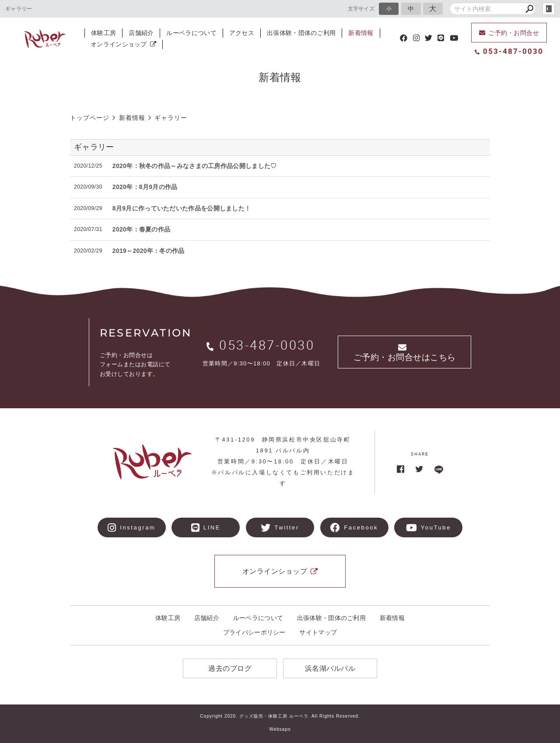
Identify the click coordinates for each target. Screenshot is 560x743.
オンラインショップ (123, 44)
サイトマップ (318, 632)
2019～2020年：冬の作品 (149, 251)
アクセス (242, 33)
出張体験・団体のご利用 (301, 33)
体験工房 (103, 33)
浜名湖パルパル (330, 668)
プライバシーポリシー (254, 632)
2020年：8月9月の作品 (145, 187)
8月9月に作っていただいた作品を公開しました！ (182, 208)
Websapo (280, 729)
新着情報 (361, 33)
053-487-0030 (509, 51)
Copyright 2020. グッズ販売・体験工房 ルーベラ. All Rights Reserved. (280, 716)
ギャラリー (94, 147)
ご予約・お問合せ (509, 33)
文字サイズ (361, 9)
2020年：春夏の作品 (141, 229)
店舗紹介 (141, 33)
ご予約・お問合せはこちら (405, 353)
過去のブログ (230, 668)
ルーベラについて (191, 33)
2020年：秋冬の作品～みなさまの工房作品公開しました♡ (195, 166)
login (549, 9)
